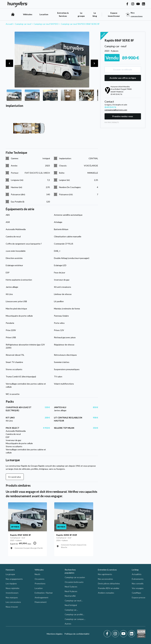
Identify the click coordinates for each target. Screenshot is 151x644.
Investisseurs (12, 593)
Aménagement (42, 597)
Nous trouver (12, 607)
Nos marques (12, 597)
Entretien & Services (63, 14)
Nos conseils (138, 583)
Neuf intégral (71, 605)
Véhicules (28, 14)
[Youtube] (124, 634)
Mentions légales (55, 634)
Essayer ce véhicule (123, 70)
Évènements (138, 579)
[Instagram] (116, 634)
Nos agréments (105, 574)
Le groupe (81, 14)
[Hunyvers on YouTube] (138, 4)
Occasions (40, 579)
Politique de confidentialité (77, 634)
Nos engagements (14, 579)
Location (44, 14)
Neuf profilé (70, 596)
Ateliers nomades (106, 593)
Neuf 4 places (71, 591)
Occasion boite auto (74, 582)
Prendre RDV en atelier (109, 588)
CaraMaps (136, 593)
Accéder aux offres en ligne (123, 78)
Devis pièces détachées (109, 583)
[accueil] (13, 14)
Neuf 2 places (71, 587)
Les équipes (11, 583)
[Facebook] (108, 634)
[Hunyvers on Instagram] (133, 4)
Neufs (37, 574)
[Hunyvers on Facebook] (127, 4)
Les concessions (13, 602)
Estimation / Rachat (44, 593)
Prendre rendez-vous (123, 116)
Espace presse (139, 597)
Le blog (135, 570)
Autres (68, 624)
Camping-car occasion (75, 577)
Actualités (137, 574)
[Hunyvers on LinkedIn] (143, 4)
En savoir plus (15, 477)
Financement (41, 602)
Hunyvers (10, 570)
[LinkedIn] (132, 634)
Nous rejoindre (13, 588)
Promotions (40, 583)
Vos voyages (138, 588)
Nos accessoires (105, 579)
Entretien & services (107, 570)
